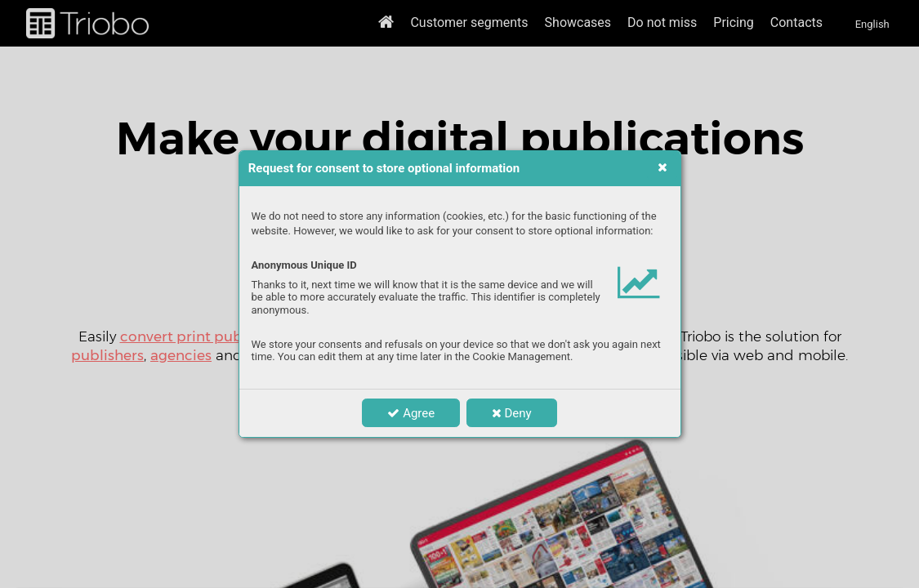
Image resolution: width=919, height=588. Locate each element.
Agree (411, 413)
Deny (512, 413)
